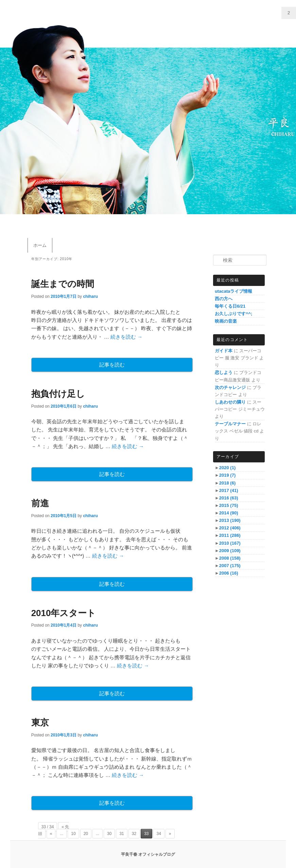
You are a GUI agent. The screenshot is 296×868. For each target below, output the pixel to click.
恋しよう (224, 372)
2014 (229, 513)
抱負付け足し (58, 394)
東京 (40, 722)
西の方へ (224, 299)
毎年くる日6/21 (230, 306)
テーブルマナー (230, 424)
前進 (40, 503)
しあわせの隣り (230, 402)
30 (109, 834)
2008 (230, 558)
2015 (229, 505)
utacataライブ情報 (234, 291)
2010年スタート (64, 613)
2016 (229, 498)
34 (159, 834)
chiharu (90, 296)
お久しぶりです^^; (234, 314)
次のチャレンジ (230, 387)
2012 (230, 528)
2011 (230, 535)
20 (86, 834)
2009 (230, 551)
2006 (229, 573)
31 (121, 834)
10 (73, 834)
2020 (227, 468)
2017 (229, 490)
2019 (227, 475)
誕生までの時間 (63, 284)
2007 (230, 566)
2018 (227, 483)
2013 (230, 520)
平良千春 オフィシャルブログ (148, 854)
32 (134, 834)
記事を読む (112, 365)
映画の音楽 (226, 321)
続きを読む (126, 337)
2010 (230, 543)
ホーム (40, 245)
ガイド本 (224, 351)
